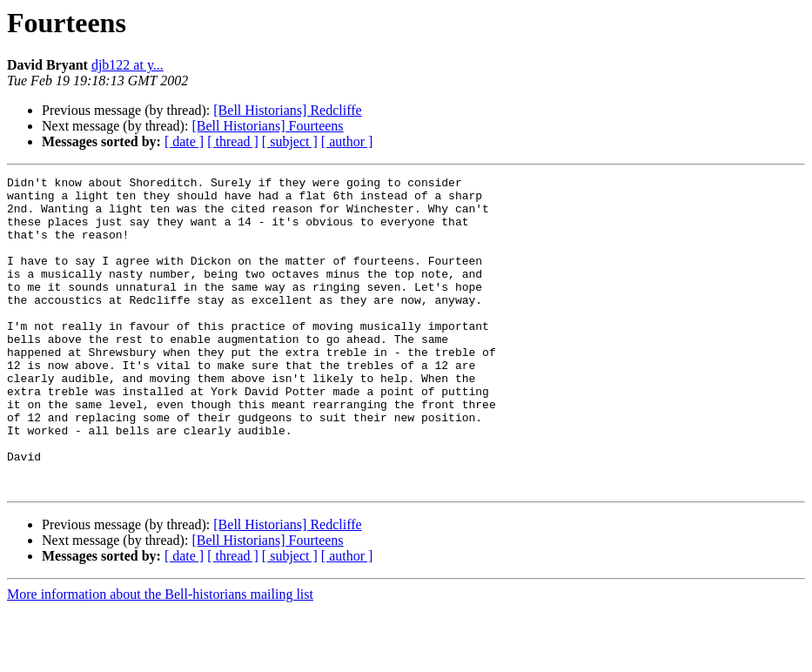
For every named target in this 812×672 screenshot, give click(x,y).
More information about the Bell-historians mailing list (160, 657)
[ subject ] (290, 141)
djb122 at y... (128, 65)
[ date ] (184, 141)
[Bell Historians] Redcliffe (287, 110)
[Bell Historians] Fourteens (267, 126)
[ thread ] (233, 141)
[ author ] (347, 141)
